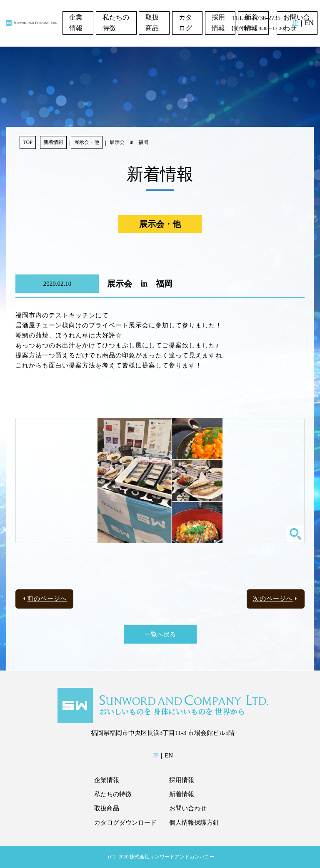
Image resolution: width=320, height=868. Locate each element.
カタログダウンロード (125, 823)
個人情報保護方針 (194, 823)
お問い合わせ (188, 808)
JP (295, 23)
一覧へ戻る (160, 634)
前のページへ (47, 599)
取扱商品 (152, 23)
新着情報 (53, 142)
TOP (27, 142)
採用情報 (218, 23)
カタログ (185, 23)
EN (309, 23)
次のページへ (273, 599)
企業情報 (76, 23)
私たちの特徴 (116, 23)
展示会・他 (87, 142)
